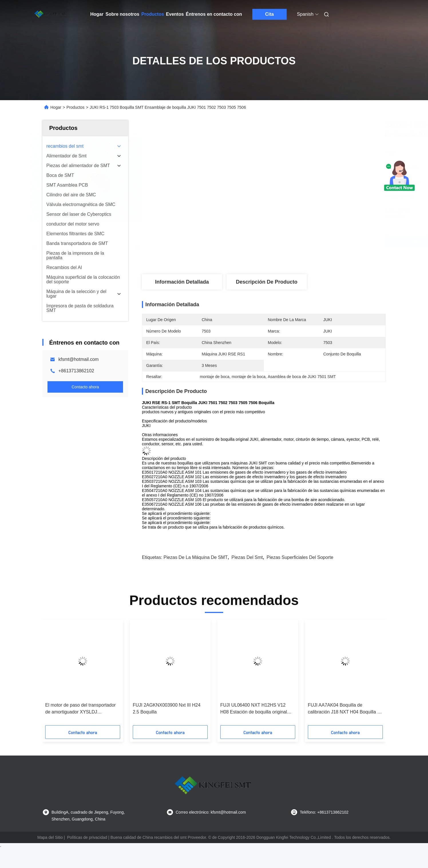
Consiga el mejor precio (295, 242)
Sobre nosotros (122, 14)
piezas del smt (247, 557)
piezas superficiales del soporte (300, 557)
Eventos (175, 14)
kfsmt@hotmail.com (79, 359)
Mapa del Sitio (50, 837)
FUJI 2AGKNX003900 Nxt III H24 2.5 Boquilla (167, 708)
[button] (58, 675)
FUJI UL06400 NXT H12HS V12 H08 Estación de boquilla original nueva (254, 709)
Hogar (97, 14)
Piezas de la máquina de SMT (196, 557)
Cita (270, 14)
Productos (153, 14)
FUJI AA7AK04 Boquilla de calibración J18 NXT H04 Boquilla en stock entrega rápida (345, 709)
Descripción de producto (266, 282)
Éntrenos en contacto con (214, 14)
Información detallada (182, 282)
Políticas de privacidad (87, 837)
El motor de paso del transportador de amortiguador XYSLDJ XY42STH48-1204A (80, 709)
